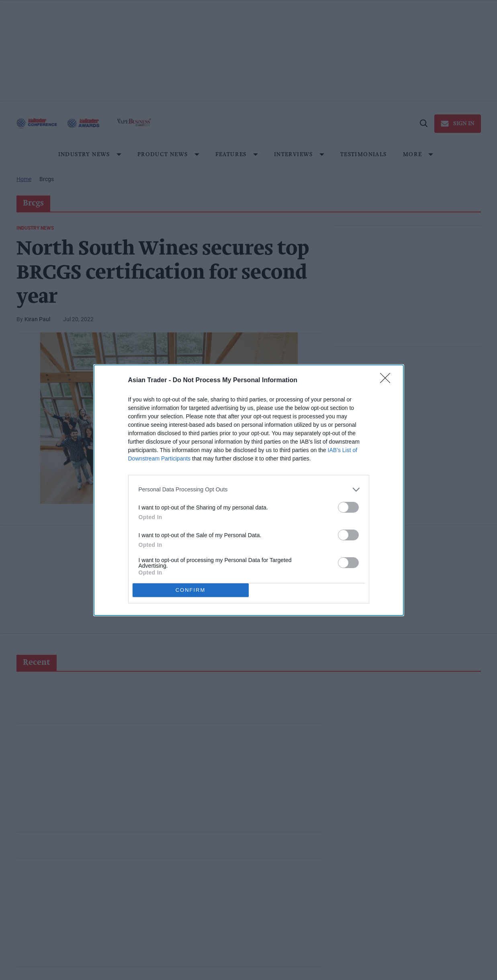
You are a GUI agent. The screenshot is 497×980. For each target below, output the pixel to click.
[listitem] (249, 489)
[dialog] (249, 490)
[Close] (388, 380)
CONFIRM (191, 590)
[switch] (348, 507)
